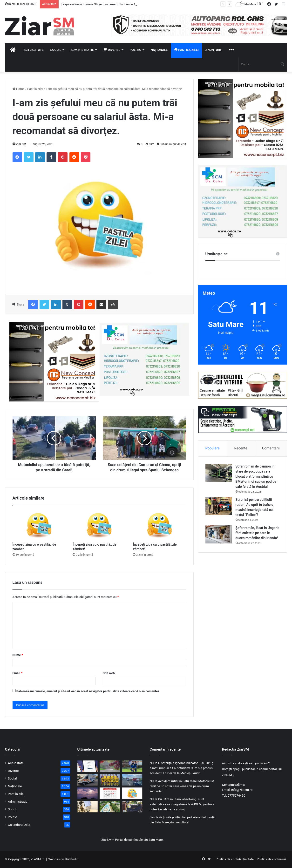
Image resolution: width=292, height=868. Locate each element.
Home (19, 89)
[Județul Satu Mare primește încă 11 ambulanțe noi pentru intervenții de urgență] (88, 780)
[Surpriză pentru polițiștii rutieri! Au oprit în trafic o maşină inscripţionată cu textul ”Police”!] (219, 506)
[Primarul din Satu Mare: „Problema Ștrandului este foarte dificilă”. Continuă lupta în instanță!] (110, 807)
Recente (241, 448)
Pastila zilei (187, 50)
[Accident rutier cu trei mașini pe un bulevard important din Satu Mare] (132, 780)
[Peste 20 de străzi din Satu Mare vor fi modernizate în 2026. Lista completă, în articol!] (132, 807)
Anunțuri (213, 50)
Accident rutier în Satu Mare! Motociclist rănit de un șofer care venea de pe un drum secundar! (182, 786)
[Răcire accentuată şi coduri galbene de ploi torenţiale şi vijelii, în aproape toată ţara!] (110, 766)
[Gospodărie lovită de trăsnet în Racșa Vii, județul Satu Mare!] (88, 793)
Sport (12, 809)
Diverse (112, 50)
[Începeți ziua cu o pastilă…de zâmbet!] (39, 525)
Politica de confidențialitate (235, 859)
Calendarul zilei (19, 825)
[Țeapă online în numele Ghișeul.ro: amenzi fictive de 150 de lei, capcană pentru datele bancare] (88, 766)
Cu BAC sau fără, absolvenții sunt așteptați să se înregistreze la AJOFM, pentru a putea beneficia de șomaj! (182, 804)
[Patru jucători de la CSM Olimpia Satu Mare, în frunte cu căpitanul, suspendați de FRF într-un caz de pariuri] (110, 780)
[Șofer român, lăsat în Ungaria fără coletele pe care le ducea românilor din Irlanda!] (219, 534)
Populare (212, 448)
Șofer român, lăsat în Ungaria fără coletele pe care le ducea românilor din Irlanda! (258, 533)
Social (56, 50)
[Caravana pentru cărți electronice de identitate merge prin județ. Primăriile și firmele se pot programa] (88, 807)
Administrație (82, 50)
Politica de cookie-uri (271, 859)
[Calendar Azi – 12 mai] (110, 793)
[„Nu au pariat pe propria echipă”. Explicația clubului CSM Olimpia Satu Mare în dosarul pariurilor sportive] (132, 766)
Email (18, 673)
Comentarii (271, 448)
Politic (136, 50)
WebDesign (56, 859)
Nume (18, 655)
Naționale (159, 50)
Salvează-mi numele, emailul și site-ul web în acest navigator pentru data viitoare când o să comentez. (88, 691)
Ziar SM (21, 144)
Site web (109, 673)
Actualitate (34, 50)
